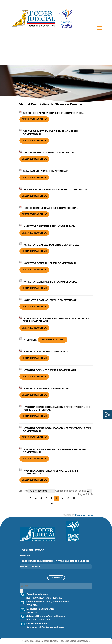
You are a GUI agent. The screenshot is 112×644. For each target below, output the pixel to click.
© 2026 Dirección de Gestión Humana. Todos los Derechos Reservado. (56, 641)
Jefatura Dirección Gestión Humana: (46, 616)
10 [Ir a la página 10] (68, 498)
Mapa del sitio (32, 567)
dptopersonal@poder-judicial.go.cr (45, 627)
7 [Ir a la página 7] (52, 498)
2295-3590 (32, 612)
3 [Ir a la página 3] (31, 498)
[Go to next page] (57, 503)
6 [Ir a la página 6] (46, 498)
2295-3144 (32, 605)
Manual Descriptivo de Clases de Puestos (50, 104)
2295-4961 (32, 620)
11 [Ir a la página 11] (74, 498)
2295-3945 (45, 620)
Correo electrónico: (37, 624)
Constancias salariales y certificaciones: (48, 602)
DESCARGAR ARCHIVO (34, 119)
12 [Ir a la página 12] (52, 504)
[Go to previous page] (26, 498)
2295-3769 (32, 598)
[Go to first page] (22, 498)
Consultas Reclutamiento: (40, 609)
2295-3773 (58, 598)
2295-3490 (45, 598)
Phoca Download (84, 515)
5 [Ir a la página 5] (41, 498)
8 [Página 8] (57, 498)
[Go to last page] (61, 503)
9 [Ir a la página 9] (62, 498)
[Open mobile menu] (100, 29)
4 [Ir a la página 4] (36, 498)
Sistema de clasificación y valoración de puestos (55, 561)
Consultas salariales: (37, 594)
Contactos (56, 578)
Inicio (26, 556)
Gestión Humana (33, 550)
